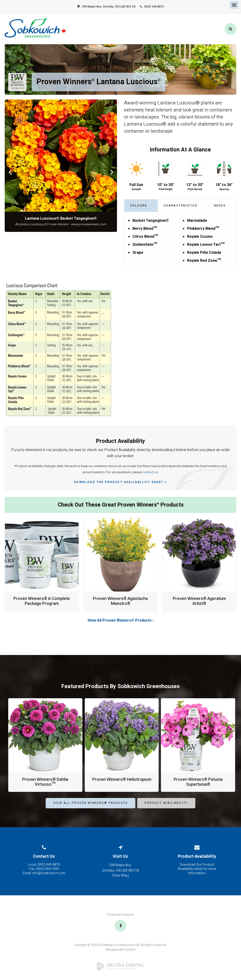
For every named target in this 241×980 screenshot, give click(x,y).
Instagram (127, 915)
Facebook (114, 915)
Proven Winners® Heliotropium (122, 780)
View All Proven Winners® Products (91, 803)
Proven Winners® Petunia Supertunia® (198, 782)
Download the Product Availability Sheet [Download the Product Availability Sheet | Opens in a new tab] (119, 482)
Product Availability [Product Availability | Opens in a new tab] (166, 803)
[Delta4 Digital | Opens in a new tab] (120, 966)
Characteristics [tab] (181, 206)
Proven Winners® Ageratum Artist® (199, 601)
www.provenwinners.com (89, 224)
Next (112, 172)
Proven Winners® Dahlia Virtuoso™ (45, 782)
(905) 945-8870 (154, 7)
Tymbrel (130, 950)
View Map (120, 875)
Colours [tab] (139, 206)
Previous (10, 172)
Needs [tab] (220, 206)
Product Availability (197, 856)
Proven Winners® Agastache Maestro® (120, 601)
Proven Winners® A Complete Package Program (42, 601)
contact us (150, 472)
